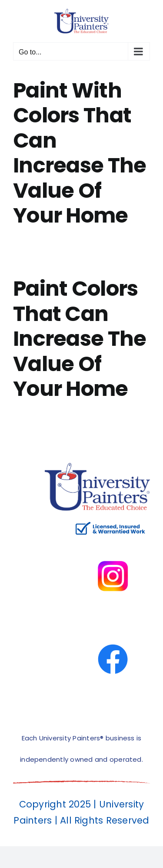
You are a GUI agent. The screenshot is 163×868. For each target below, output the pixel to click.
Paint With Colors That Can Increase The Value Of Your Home (80, 153)
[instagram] (113, 542)
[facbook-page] (113, 625)
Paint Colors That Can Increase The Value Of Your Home (80, 339)
